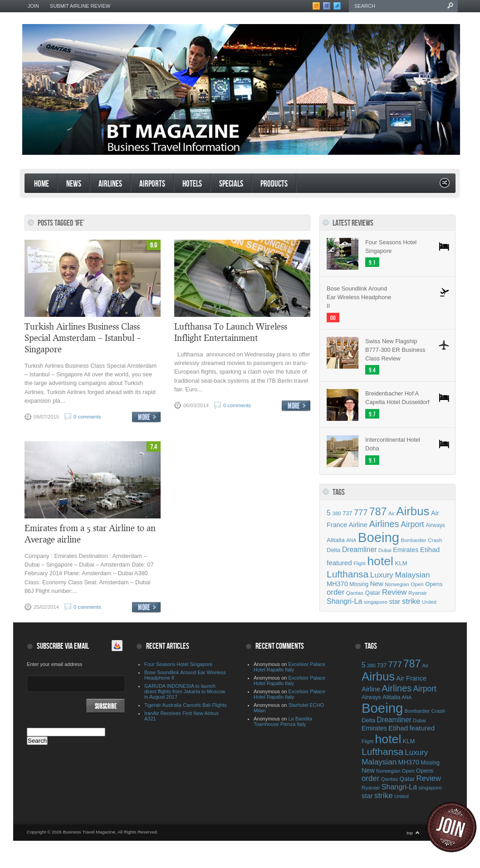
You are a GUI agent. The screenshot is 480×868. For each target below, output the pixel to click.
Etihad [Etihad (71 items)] (430, 550)
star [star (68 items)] (394, 601)
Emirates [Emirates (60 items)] (406, 550)
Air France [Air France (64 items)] (411, 678)
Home (42, 184)
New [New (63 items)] (377, 584)
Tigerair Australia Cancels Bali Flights (186, 705)
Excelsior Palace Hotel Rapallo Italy (289, 667)
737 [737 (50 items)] (347, 513)
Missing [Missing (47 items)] (359, 584)
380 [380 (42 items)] (336, 513)
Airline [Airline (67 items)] (358, 525)
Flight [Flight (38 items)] (359, 563)
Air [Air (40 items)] (392, 513)
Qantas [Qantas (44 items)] (355, 593)
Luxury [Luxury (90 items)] (382, 575)
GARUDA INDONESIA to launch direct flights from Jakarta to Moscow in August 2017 (185, 691)
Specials (231, 184)
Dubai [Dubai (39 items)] (385, 550)
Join (33, 6)
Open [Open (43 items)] (417, 584)
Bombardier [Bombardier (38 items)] (414, 540)
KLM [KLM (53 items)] (401, 563)
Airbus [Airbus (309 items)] (413, 511)
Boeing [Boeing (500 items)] (379, 537)
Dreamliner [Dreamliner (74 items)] (360, 550)
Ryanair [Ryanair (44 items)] (418, 593)
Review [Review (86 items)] (394, 592)
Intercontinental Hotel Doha (393, 444)
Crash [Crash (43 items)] (435, 540)
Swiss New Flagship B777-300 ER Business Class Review (395, 350)
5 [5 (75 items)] (329, 513)
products (274, 184)
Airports (152, 184)
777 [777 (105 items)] (361, 513)
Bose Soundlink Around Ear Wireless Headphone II (359, 297)
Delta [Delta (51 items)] (333, 550)
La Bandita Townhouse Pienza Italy (283, 721)
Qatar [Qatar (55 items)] (373, 593)
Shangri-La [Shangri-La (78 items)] (344, 601)
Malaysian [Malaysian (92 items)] (412, 575)
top (410, 833)
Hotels (192, 184)
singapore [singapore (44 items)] (376, 602)
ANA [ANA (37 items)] (351, 540)
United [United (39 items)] (429, 602)
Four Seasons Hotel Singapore (391, 247)
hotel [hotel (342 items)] (380, 561)
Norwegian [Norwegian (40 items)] (397, 584)
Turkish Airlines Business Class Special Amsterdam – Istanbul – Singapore (83, 338)
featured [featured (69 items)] (339, 563)
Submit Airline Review (80, 6)
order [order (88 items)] (336, 592)
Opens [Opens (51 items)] (434, 584)
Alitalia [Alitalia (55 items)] (336, 540)
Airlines (110, 184)
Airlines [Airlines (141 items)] (384, 524)
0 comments (87, 417)
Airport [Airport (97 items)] (412, 524)
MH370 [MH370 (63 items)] (337, 584)
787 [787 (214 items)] (378, 512)
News (74, 184)
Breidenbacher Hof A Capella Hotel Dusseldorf (397, 398)
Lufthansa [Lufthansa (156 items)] (348, 574)
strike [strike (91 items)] (411, 601)
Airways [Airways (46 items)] (435, 525)
